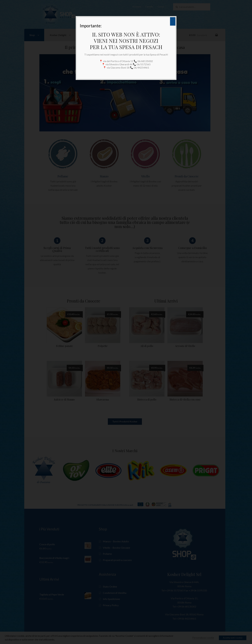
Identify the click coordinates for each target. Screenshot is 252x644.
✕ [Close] (173, 21)
